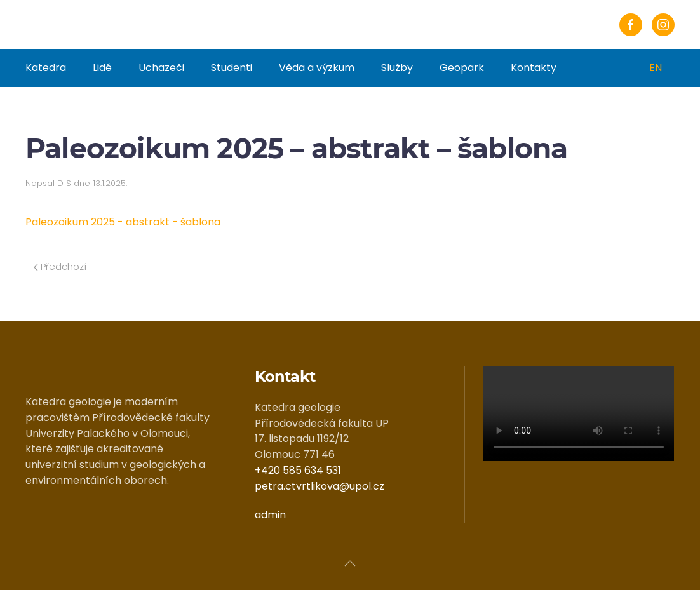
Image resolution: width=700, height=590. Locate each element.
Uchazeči (161, 68)
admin (270, 515)
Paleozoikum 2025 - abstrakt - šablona (123, 222)
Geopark (462, 68)
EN (656, 68)
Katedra (46, 68)
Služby (397, 68)
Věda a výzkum (317, 68)
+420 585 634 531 (298, 470)
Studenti (232, 68)
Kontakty (534, 68)
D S (64, 183)
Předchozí (60, 266)
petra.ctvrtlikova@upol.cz (320, 486)
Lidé (102, 68)
